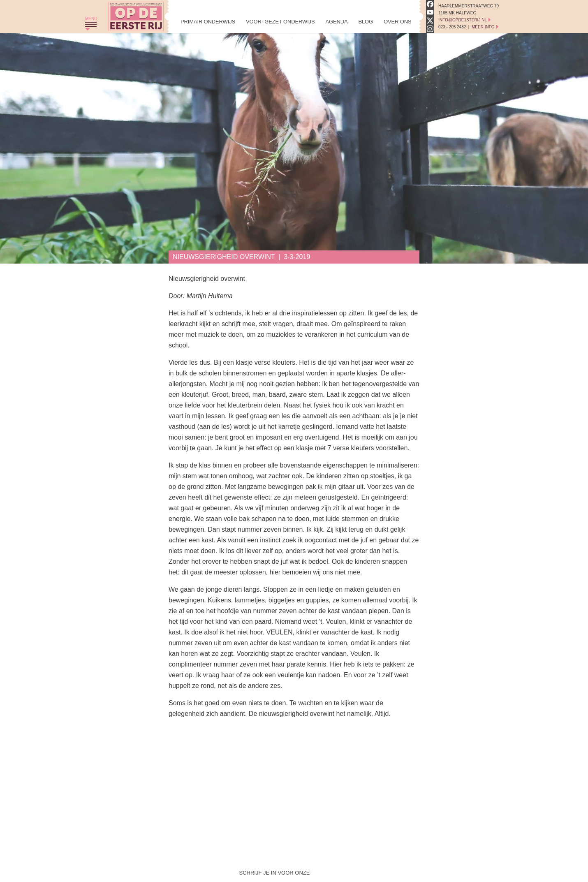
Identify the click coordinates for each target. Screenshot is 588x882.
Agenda (336, 22)
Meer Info (483, 27)
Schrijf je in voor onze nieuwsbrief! (275, 875)
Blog (366, 22)
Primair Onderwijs (208, 22)
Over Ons (397, 22)
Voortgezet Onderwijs (280, 22)
